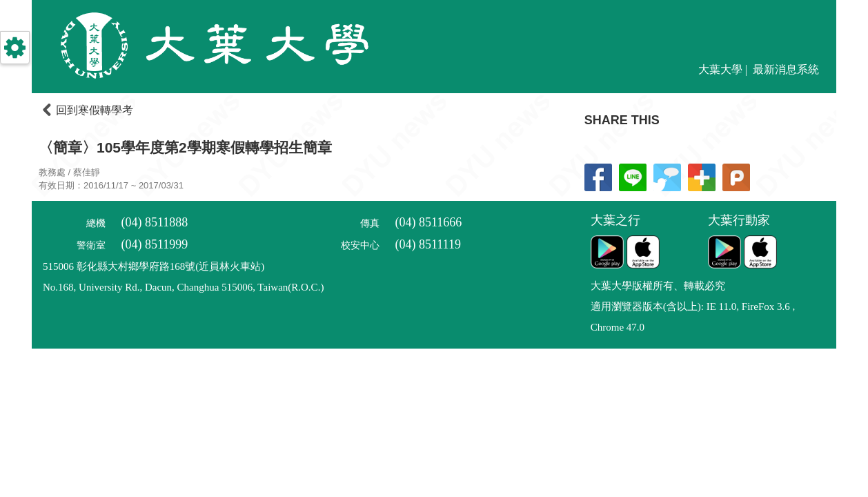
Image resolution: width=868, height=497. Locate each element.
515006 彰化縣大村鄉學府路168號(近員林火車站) (154, 266)
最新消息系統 (786, 69)
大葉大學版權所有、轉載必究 (658, 286)
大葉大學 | (724, 69)
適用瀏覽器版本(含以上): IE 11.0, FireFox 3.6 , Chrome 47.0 (693, 317)
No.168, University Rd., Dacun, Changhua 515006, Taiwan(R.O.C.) (183, 287)
